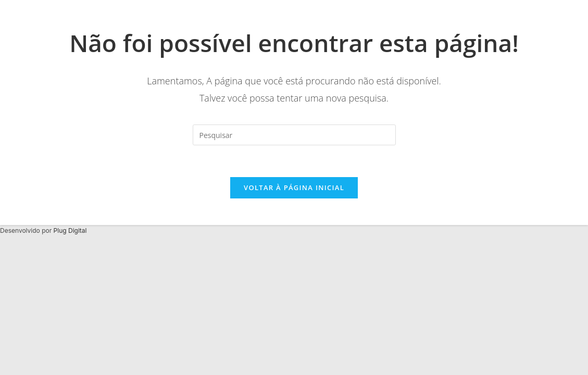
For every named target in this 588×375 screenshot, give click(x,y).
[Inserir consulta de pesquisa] (294, 135)
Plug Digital (70, 230)
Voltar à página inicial (294, 187)
